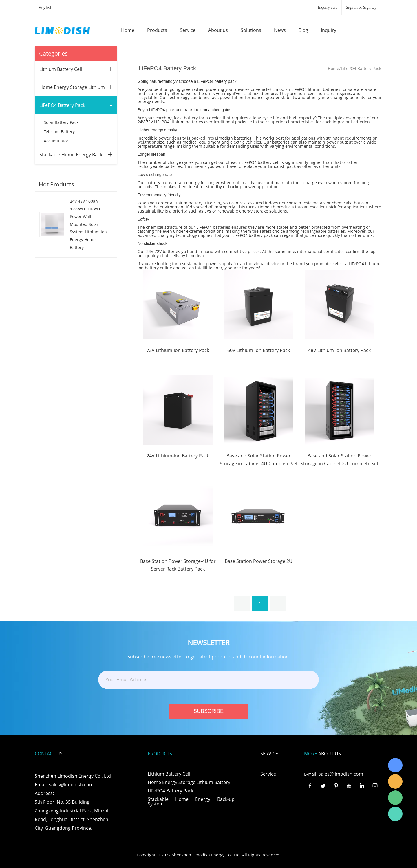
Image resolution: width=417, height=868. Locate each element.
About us (218, 30)
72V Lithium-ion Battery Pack (178, 350)
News (280, 30)
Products (157, 30)
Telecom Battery (59, 132)
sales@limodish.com (341, 774)
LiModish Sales (395, 781)
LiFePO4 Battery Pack (62, 105)
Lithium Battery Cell (61, 69)
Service (188, 30)
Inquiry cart (328, 7)
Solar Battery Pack (61, 122)
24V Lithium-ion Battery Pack (178, 456)
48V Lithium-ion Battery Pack (339, 350)
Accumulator (56, 141)
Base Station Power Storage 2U (259, 561)
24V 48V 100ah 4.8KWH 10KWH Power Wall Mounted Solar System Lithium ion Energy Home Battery (88, 224)
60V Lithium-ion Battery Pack (259, 350)
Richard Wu (395, 765)
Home (128, 30)
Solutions (251, 30)
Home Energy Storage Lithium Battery (189, 782)
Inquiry (329, 30)
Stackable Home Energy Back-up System (191, 801)
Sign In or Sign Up (361, 7)
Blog (303, 30)
